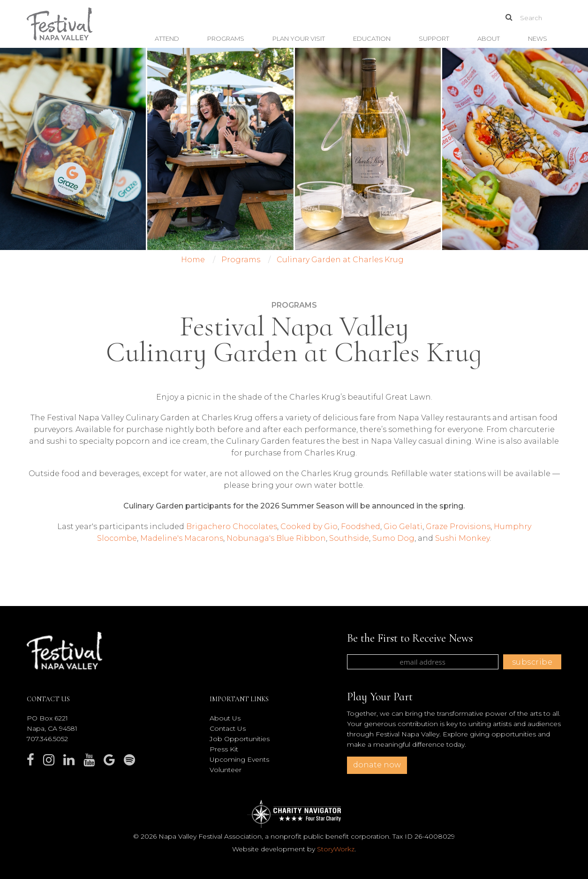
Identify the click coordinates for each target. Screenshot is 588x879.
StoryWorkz (336, 849)
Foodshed (361, 527)
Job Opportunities (240, 739)
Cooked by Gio (309, 527)
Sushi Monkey (462, 538)
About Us (225, 718)
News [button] (538, 38)
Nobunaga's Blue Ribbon (276, 538)
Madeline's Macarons (182, 538)
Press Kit (224, 749)
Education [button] (372, 38)
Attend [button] (167, 38)
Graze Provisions (458, 527)
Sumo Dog (393, 538)
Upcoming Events (239, 759)
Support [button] (434, 38)
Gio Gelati (403, 527)
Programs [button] (226, 38)
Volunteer (226, 770)
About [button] (489, 38)
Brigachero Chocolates (232, 527)
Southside (349, 538)
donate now (377, 765)
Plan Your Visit (299, 38)
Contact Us (228, 728)
